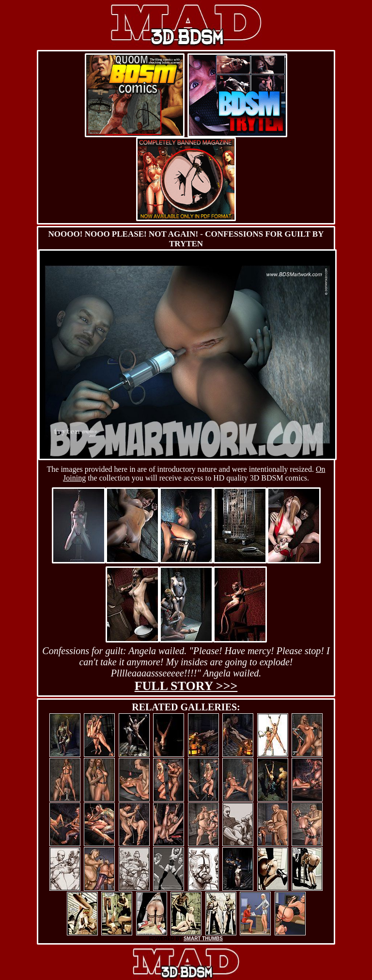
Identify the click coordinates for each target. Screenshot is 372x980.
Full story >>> (186, 686)
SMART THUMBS (203, 939)
